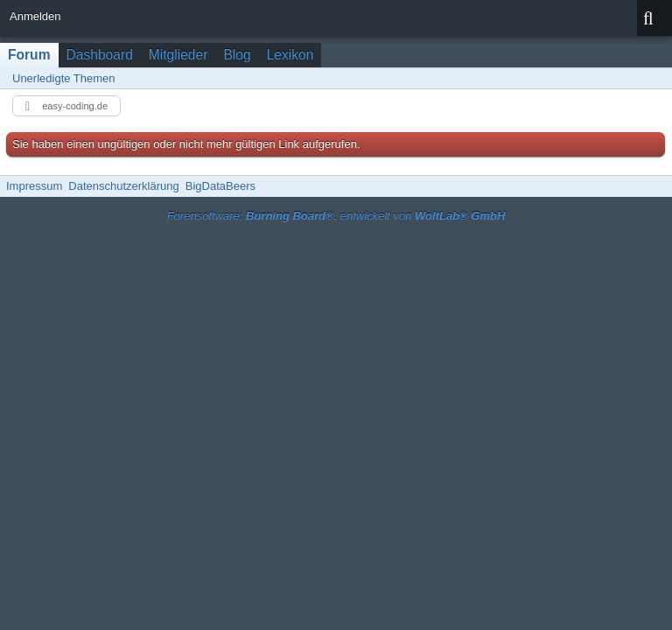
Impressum (34, 186)
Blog (237, 55)
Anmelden (35, 16)
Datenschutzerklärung (123, 186)
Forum (29, 55)
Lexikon (290, 55)
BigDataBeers (220, 186)
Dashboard (100, 55)
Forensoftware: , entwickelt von (336, 216)
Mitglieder (178, 55)
